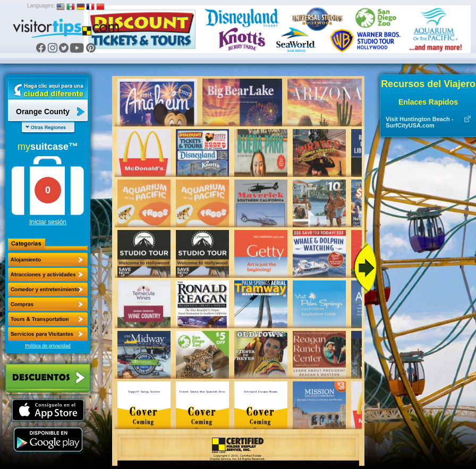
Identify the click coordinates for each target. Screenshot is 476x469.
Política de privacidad (48, 346)
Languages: (41, 6)
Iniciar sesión (48, 222)
